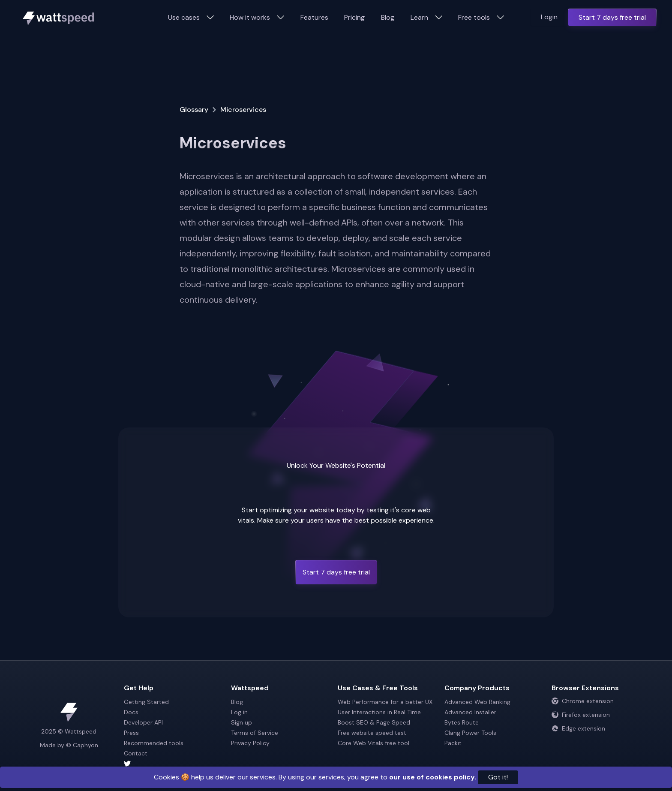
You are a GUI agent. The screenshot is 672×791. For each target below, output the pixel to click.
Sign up (241, 722)
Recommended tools (154, 743)
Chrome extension (583, 701)
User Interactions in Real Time (379, 712)
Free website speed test (372, 733)
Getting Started (146, 702)
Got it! (498, 777)
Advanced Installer (470, 712)
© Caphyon (82, 745)
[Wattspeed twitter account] (175, 764)
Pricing (354, 17)
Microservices (243, 110)
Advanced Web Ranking (477, 702)
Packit (453, 743)
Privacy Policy (250, 743)
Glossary (194, 110)
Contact (136, 753)
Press (131, 733)
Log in (239, 712)
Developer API (143, 722)
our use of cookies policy (432, 777)
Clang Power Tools (470, 733)
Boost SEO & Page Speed (374, 722)
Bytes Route (462, 722)
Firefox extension (581, 715)
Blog (388, 17)
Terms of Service (255, 733)
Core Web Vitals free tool (373, 743)
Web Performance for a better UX (385, 702)
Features (314, 17)
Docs (131, 712)
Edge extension (578, 728)
